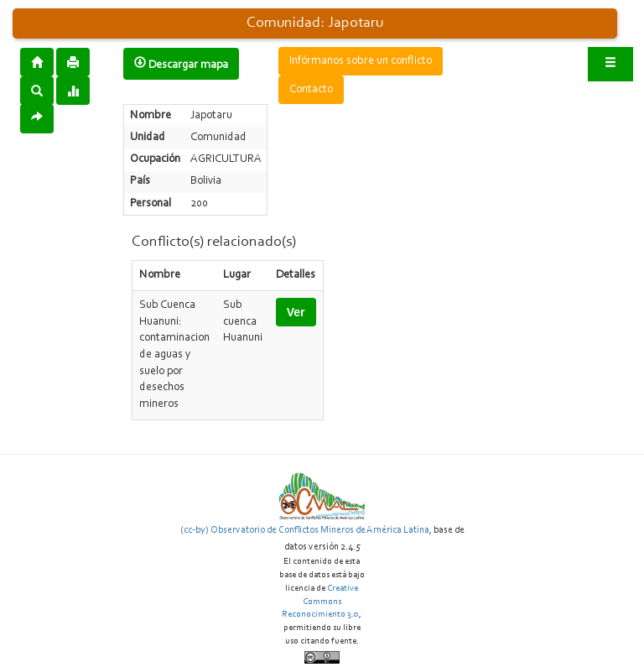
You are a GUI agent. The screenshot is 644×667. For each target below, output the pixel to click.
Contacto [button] (311, 90)
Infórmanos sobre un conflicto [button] (361, 61)
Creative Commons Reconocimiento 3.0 (320, 602)
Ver (296, 312)
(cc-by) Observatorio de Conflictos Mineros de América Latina (305, 530)
